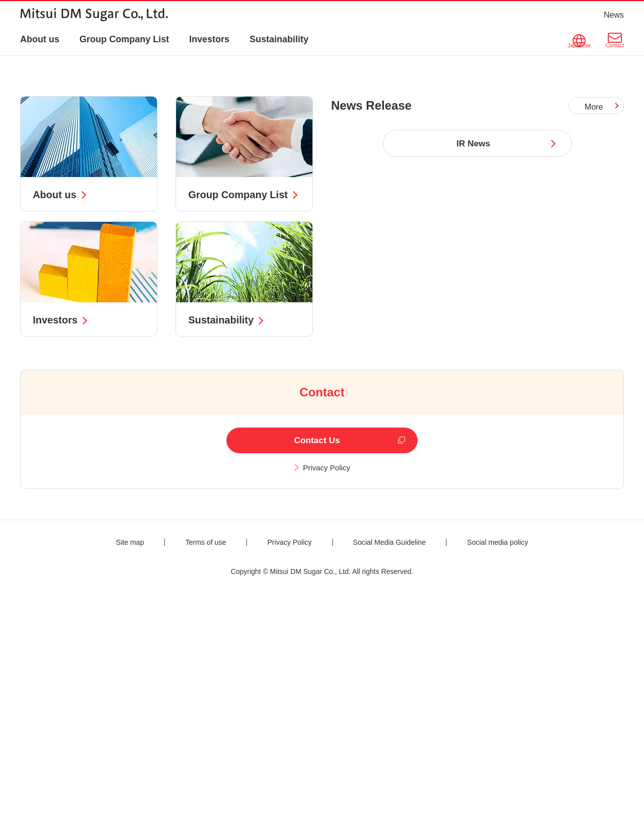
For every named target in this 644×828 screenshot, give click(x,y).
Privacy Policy (327, 692)
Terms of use (196, 766)
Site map (116, 766)
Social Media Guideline (393, 766)
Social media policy (510, 766)
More (594, 324)
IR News (473, 362)
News (614, 15)
